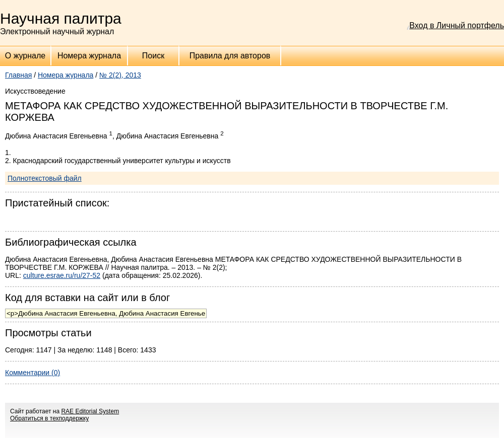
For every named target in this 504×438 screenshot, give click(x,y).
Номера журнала (89, 56)
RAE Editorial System (90, 411)
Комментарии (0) (33, 373)
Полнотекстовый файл (45, 178)
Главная (18, 75)
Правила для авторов (230, 56)
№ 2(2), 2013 (120, 75)
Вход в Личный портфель (457, 25)
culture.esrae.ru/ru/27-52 (62, 275)
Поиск (153, 56)
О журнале (25, 56)
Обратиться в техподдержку (49, 418)
